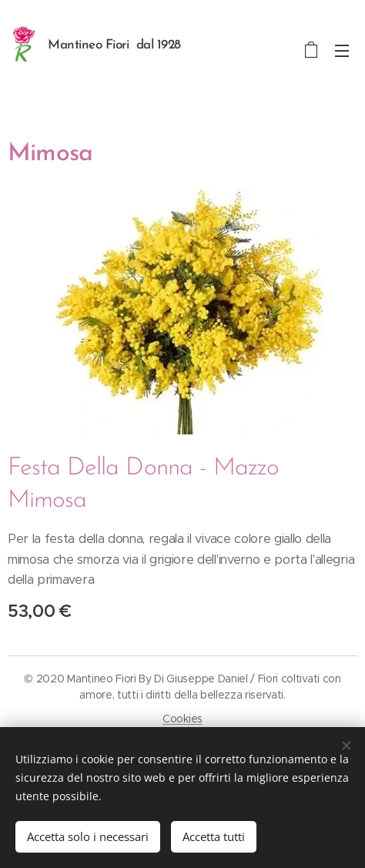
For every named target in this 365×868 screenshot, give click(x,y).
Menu (342, 51)
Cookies (182, 719)
